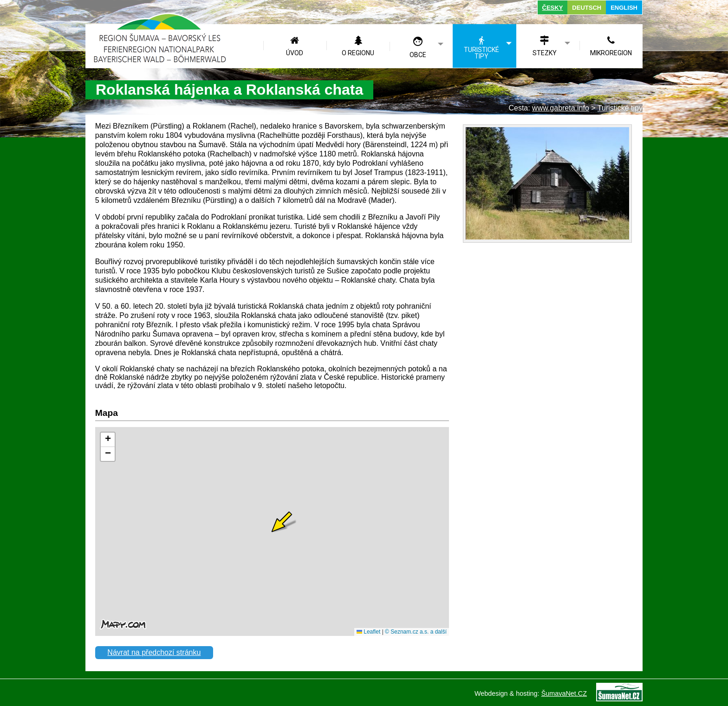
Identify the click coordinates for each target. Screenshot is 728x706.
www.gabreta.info (561, 108)
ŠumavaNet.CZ (564, 693)
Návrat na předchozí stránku (154, 652)
